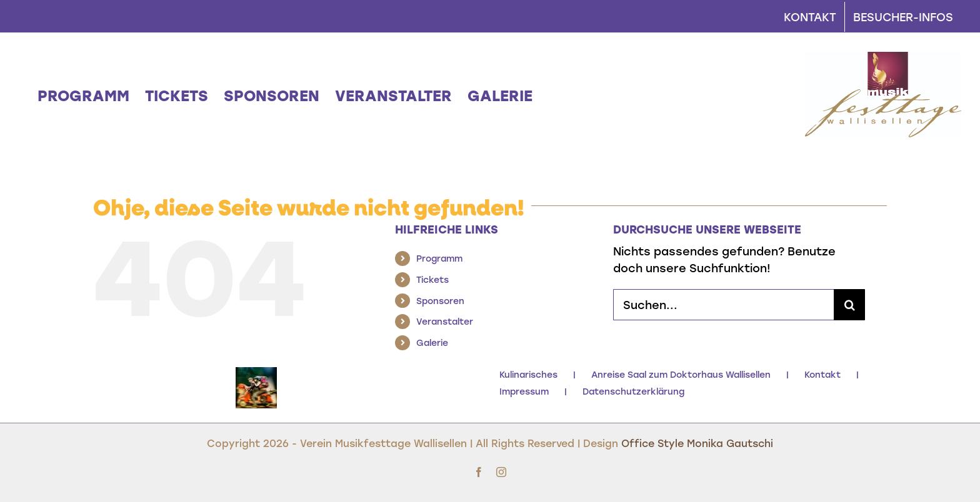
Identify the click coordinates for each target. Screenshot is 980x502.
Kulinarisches (528, 374)
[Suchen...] (723, 305)
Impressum (524, 391)
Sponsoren (440, 301)
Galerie (432, 342)
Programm (439, 258)
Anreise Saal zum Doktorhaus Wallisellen (681, 374)
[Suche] (849, 305)
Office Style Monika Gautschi (697, 443)
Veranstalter (445, 321)
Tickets (432, 279)
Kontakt (822, 374)
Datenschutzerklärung (633, 391)
